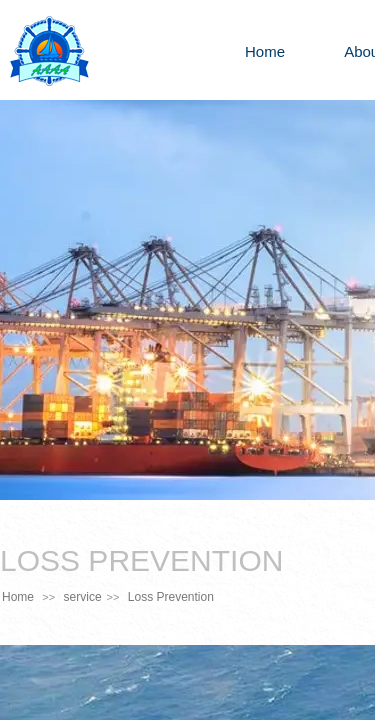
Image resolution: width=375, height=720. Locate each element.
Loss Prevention (171, 597)
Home (265, 51)
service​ (83, 597)
